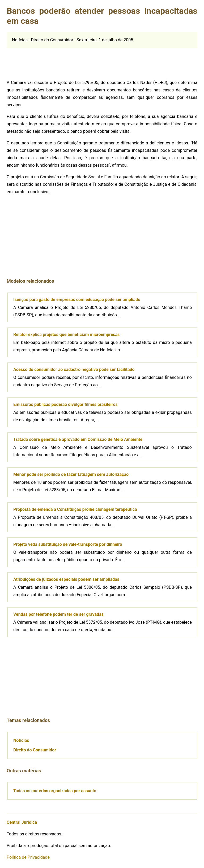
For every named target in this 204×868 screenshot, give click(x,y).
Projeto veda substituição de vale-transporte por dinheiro (68, 544)
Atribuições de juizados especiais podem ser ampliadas (66, 579)
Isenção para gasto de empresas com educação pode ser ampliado (77, 300)
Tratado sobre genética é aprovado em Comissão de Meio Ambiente (78, 439)
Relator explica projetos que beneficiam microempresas (66, 335)
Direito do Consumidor (35, 750)
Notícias (21, 740)
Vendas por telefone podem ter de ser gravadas (58, 614)
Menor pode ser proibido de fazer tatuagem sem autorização (71, 474)
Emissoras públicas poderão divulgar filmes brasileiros (65, 404)
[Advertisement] (46, 61)
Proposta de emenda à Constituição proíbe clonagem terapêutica (75, 509)
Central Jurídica (22, 822)
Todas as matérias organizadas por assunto (55, 791)
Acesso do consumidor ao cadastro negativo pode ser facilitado (74, 369)
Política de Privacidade (28, 857)
